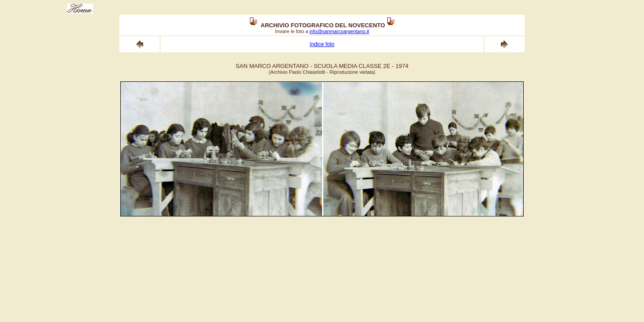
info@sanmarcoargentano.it (339, 31)
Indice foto (322, 44)
